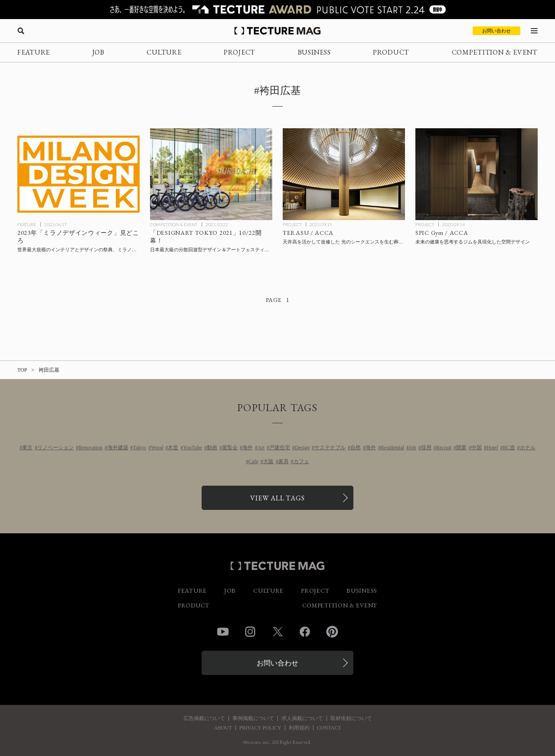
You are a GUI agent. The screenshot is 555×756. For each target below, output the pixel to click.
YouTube (193, 448)
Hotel (492, 448)
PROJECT (240, 52)
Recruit (444, 448)
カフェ (301, 461)
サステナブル (330, 448)
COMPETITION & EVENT (495, 52)
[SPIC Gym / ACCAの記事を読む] (477, 174)
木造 (173, 448)
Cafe (253, 461)
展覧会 (230, 448)
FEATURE (34, 52)
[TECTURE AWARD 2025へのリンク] (277, 10)
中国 (477, 448)
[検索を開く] (21, 31)
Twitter (277, 632)
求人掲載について (302, 718)
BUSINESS (314, 52)
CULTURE (164, 52)
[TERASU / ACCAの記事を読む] (344, 174)
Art (261, 448)
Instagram (250, 632)
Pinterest (332, 632)
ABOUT (223, 728)
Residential (392, 448)
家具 (284, 461)
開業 (461, 448)
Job (413, 448)
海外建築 (118, 448)
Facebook (305, 632)
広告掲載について (204, 718)
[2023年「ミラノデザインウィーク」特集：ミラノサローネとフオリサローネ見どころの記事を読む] (78, 174)
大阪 (268, 461)
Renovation (90, 448)
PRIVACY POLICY (260, 728)
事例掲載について (253, 718)
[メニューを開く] (534, 31)
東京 (27, 448)
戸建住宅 (280, 448)
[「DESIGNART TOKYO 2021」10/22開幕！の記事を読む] (211, 174)
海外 (248, 448)
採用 (426, 448)
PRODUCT (391, 52)
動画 (212, 448)
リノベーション (55, 448)
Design (302, 448)
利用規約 (299, 728)
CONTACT (329, 728)
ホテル (528, 448)
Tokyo (140, 448)
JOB (98, 52)
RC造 (509, 448)
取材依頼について (351, 718)
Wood (157, 448)
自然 (356, 448)
